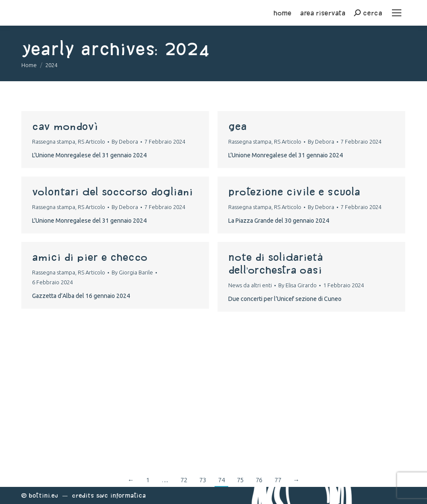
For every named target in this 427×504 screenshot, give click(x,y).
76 (259, 480)
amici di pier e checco (90, 257)
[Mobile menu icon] (397, 13)
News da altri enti (250, 285)
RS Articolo (91, 141)
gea (237, 126)
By (125, 141)
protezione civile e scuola (294, 192)
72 (184, 480)
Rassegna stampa (54, 141)
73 (203, 480)
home (283, 13)
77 (278, 480)
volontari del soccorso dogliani (112, 192)
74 (221, 480)
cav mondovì (65, 126)
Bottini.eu (43, 495)
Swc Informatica (121, 495)
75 (240, 480)
